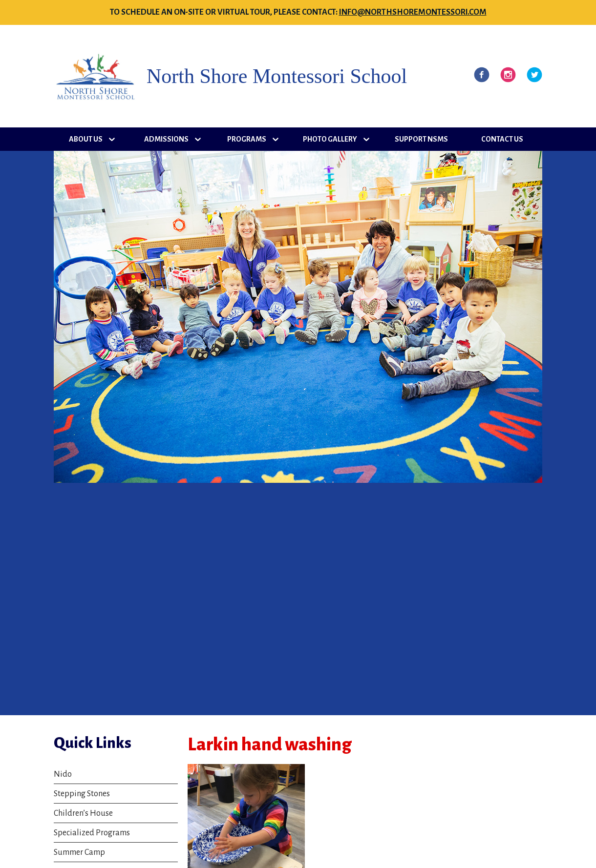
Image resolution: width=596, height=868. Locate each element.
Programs (247, 139)
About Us (86, 139)
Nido (63, 774)
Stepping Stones (82, 794)
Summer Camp (79, 852)
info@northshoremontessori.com (413, 12)
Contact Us (502, 139)
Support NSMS (421, 139)
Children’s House (83, 813)
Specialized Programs (92, 833)
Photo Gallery (330, 139)
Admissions (166, 139)
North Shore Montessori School (277, 76)
